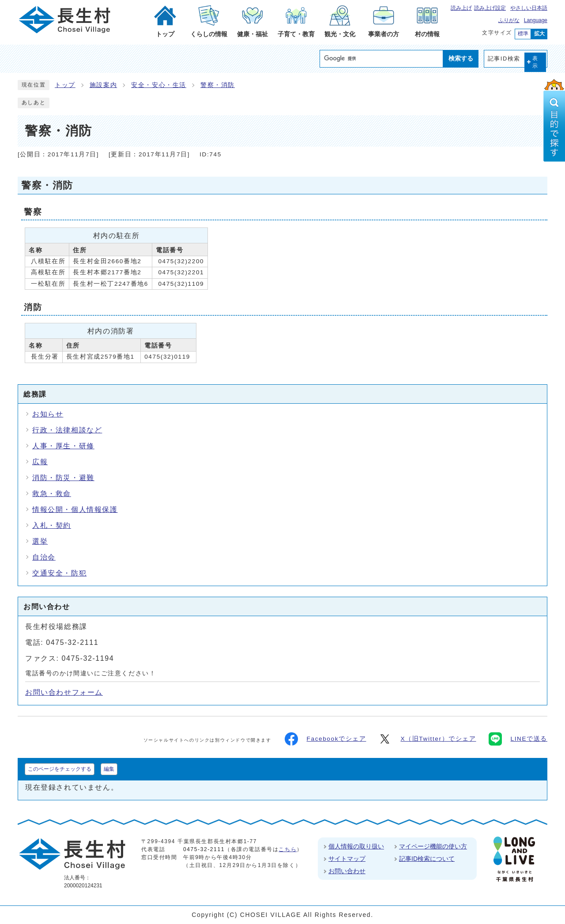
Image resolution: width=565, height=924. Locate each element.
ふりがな (509, 20)
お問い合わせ (347, 871)
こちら (288, 849)
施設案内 (103, 85)
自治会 (44, 557)
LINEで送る (518, 739)
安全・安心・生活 (159, 85)
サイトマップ (347, 859)
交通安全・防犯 (59, 573)
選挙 (40, 541)
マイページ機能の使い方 (433, 846)
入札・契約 (52, 525)
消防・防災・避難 (63, 478)
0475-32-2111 (204, 849)
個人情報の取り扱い (356, 846)
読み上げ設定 (490, 8)
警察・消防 (218, 85)
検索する (461, 58)
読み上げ (461, 8)
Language (536, 20)
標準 (523, 34)
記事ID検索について (427, 859)
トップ (65, 85)
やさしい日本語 (529, 8)
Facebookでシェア (326, 739)
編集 (109, 769)
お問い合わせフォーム (64, 692)
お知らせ (48, 414)
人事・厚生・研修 (63, 446)
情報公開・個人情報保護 (75, 509)
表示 (535, 62)
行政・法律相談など (67, 430)
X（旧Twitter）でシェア (427, 739)
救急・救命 (52, 494)
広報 (40, 462)
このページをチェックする (60, 769)
